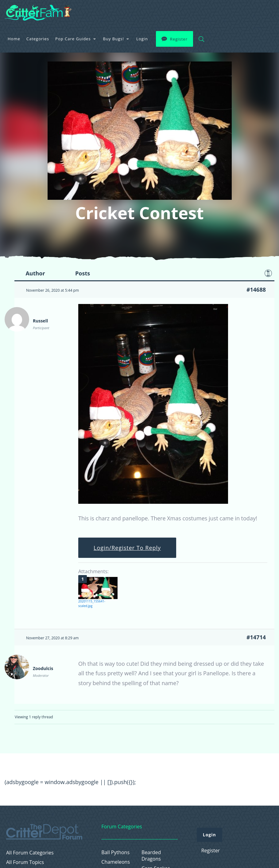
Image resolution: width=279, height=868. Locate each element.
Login (142, 39)
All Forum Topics (25, 862)
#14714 (256, 637)
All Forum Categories (30, 853)
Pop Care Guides (73, 39)
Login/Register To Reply (127, 548)
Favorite (268, 273)
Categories (38, 39)
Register (179, 39)
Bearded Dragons (151, 856)
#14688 (256, 290)
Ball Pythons (115, 852)
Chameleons (116, 862)
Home (14, 39)
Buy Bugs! (114, 39)
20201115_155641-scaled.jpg (92, 604)
